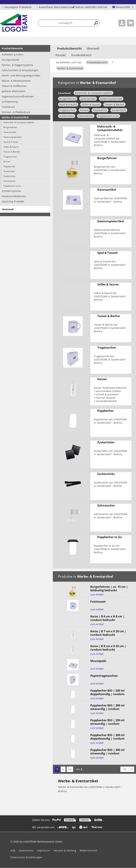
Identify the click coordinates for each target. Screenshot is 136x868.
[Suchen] (96, 23)
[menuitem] (69, 23)
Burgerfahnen (10, 127)
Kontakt (61, 55)
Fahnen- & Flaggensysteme (17, 65)
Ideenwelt (8, 209)
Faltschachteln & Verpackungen (20, 70)
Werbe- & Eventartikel (15, 117)
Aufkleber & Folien (12, 55)
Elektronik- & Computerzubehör (19, 122)
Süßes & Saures (11, 147)
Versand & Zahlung (65, 850)
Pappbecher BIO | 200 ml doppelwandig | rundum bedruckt (107, 692)
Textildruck (8, 107)
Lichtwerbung (10, 102)
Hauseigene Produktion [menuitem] (17, 7)
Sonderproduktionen (14, 196)
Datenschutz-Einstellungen (26, 857)
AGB (13, 850)
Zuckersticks (10, 176)
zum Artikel (97, 595)
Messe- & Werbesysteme (16, 81)
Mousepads (98, 661)
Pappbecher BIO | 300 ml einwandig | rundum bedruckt (107, 752)
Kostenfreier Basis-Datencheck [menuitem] (56, 7)
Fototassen (98, 602)
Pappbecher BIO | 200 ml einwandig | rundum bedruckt (107, 707)
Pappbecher (9, 166)
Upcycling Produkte (13, 201)
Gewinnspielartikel (12, 137)
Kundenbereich (81, 55)
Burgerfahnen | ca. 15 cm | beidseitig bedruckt (109, 588)
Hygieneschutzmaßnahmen (18, 96)
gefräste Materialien (14, 91)
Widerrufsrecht (88, 850)
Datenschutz (26, 850)
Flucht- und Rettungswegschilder (21, 75)
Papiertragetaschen (104, 676)
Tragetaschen (10, 157)
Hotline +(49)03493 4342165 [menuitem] (90, 7)
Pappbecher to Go (12, 186)
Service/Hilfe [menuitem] (122, 7)
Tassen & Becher (12, 152)
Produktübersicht (12, 48)
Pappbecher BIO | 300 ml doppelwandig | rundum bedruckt (107, 737)
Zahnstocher (10, 181)
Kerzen (7, 161)
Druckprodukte (10, 60)
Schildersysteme (11, 191)
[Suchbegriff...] (69, 23)
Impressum (44, 850)
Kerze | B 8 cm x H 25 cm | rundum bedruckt (108, 648)
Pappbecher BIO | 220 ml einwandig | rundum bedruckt (107, 722)
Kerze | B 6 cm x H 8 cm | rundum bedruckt (107, 618)
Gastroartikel (10, 132)
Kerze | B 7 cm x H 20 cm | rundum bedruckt (108, 633)
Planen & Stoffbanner (14, 86)
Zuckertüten (9, 171)
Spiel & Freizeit (11, 142)
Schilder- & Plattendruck (16, 112)
